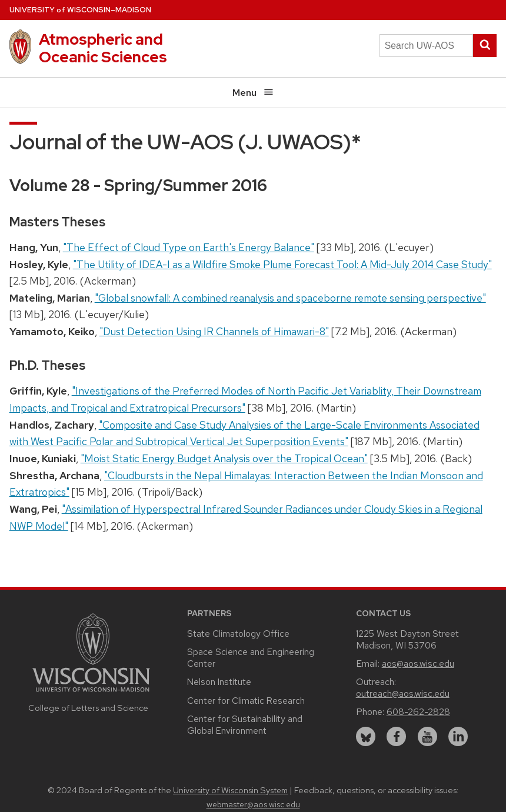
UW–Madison (80, 10)
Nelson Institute (219, 682)
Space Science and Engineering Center (251, 658)
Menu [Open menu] (253, 93)
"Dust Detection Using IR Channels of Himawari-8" (214, 331)
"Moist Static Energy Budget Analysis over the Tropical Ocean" (224, 458)
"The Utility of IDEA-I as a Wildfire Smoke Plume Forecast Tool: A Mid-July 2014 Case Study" (282, 264)
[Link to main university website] (91, 694)
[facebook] (396, 736)
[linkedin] (458, 736)
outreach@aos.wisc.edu (403, 694)
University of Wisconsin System (230, 790)
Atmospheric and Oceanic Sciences (103, 48)
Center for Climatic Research (246, 701)
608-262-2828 (418, 712)
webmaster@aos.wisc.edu (253, 804)
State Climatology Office (238, 634)
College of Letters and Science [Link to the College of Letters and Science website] (88, 708)
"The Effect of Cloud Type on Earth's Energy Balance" (189, 247)
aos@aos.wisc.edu (418, 664)
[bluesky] (366, 736)
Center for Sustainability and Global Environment (245, 725)
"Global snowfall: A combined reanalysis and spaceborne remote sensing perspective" (290, 298)
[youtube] (427, 736)
